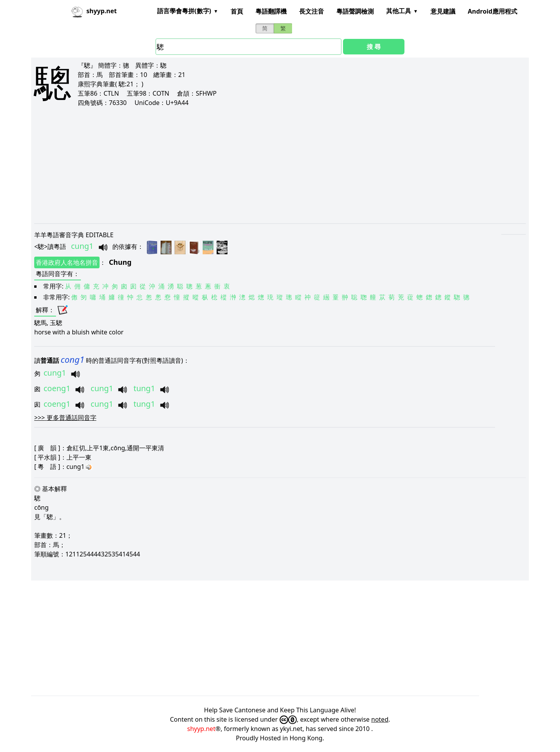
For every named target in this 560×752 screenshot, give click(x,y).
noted (380, 719)
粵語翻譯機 (271, 11)
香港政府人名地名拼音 (67, 262)
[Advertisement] (268, 165)
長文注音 (311, 11)
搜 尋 (374, 47)
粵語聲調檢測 (355, 11)
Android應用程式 (493, 11)
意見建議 (443, 11)
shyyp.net (201, 729)
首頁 (237, 11)
